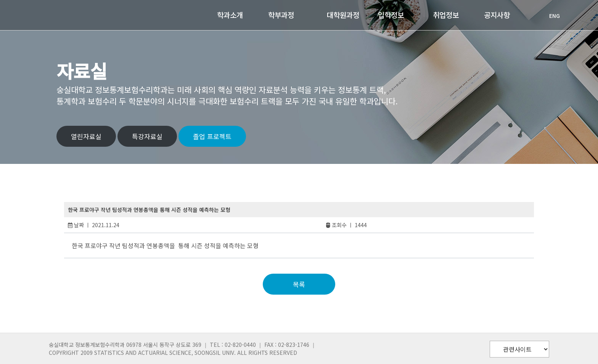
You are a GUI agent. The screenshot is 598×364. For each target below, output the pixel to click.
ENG (551, 16)
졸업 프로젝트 (212, 136)
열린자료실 (86, 136)
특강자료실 (147, 136)
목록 (299, 284)
